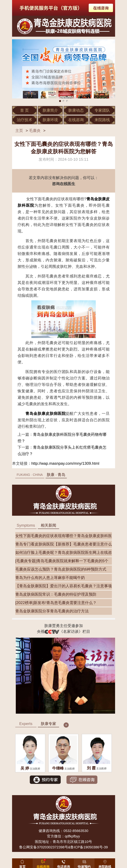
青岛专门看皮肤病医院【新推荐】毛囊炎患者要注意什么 (64, 544)
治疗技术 (24, 120)
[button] (84, 863)
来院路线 (102, 120)
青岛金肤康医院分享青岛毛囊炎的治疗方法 (52, 611)
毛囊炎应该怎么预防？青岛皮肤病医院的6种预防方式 (61, 569)
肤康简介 (50, 110)
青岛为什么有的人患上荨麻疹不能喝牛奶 (50, 578)
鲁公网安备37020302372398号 (44, 847)
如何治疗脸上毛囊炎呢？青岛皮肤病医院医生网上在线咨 (64, 552)
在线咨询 (76, 120)
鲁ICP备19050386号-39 (89, 847)
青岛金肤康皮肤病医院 (45, 413)
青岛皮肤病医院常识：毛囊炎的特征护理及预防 (56, 594)
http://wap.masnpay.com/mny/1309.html (65, 463)
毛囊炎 (35, 131)
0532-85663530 (76, 831)
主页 (19, 131)
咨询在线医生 (64, 184)
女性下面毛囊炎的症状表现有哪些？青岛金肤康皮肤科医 (64, 536)
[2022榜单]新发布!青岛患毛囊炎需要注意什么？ (56, 603)
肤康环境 (50, 120)
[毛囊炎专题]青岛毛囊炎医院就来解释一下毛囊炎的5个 (62, 561)
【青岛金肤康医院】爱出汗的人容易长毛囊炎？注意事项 (64, 586)
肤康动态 (76, 110)
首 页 (25, 110)
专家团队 (102, 110)
